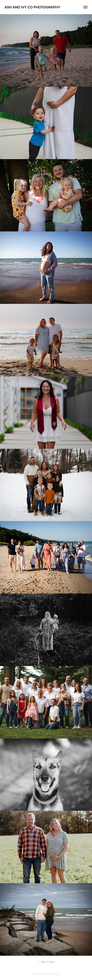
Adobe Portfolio (52, 974)
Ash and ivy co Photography (33, 7)
